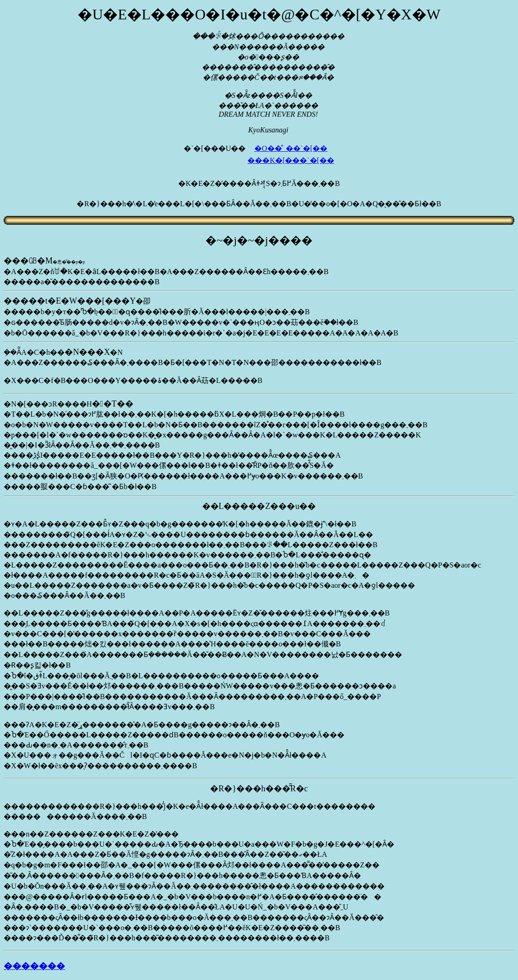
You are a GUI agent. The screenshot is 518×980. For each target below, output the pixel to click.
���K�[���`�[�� (291, 160)
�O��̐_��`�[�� (291, 148)
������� (34, 966)
